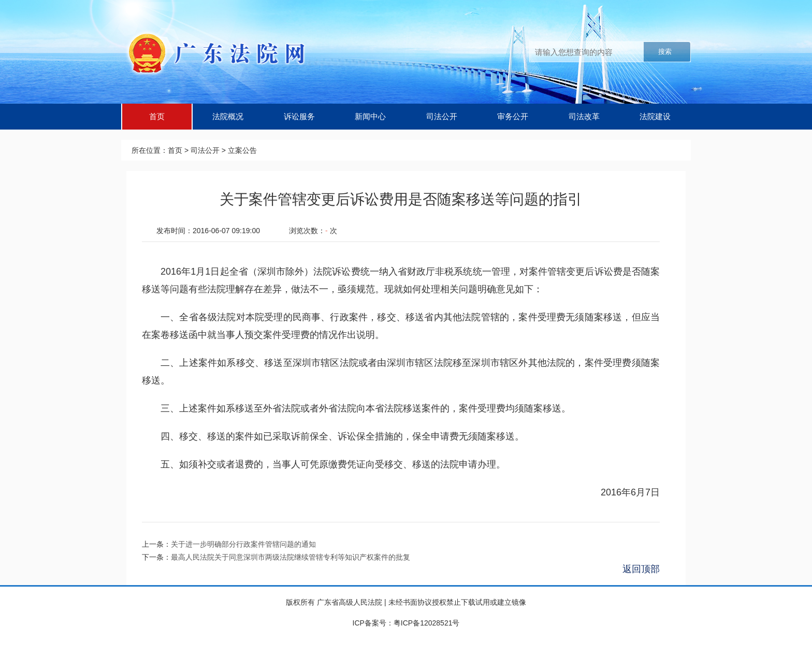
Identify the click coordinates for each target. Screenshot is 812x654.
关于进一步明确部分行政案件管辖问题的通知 (243, 544)
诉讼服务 (299, 116)
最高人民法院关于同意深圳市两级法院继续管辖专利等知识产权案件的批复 (291, 557)
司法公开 (442, 116)
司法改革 (584, 116)
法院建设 (655, 116)
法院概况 (228, 116)
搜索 (665, 52)
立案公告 (242, 150)
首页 (157, 116)
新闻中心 (370, 116)
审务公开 (513, 116)
